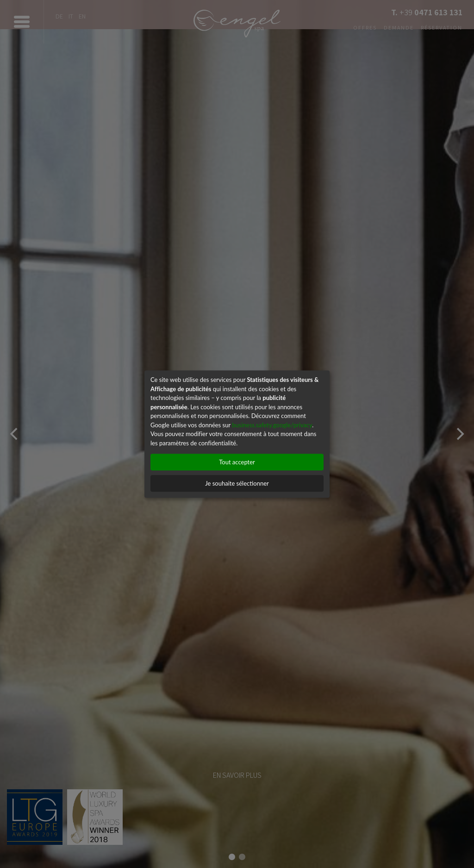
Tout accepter (237, 462)
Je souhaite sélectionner (237, 483)
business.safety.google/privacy (272, 425)
